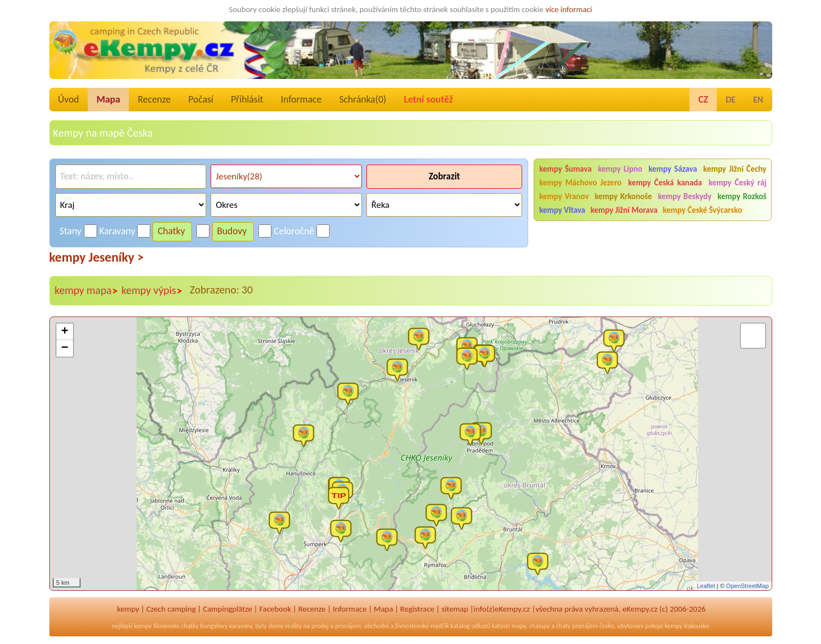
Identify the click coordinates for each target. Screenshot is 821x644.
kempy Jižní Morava (624, 210)
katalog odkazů (470, 626)
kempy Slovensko (157, 626)
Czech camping (171, 609)
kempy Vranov (564, 196)
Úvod (69, 99)
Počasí (201, 99)
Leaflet (706, 586)
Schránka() (363, 99)
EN (758, 100)
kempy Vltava (562, 210)
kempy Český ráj (738, 183)
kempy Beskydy (685, 196)
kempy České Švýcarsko (702, 210)
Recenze (154, 99)
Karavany (117, 231)
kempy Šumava (565, 169)
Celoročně (294, 231)
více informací (568, 9)
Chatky (171, 231)
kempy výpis (152, 291)
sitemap (455, 609)
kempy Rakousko (687, 626)
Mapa (108, 99)
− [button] (64, 348)
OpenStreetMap (748, 586)
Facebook (275, 609)
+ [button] (64, 332)
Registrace (417, 609)
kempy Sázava (673, 169)
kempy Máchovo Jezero (580, 183)
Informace (301, 99)
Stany (71, 231)
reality (294, 626)
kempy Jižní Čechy (735, 169)
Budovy (232, 231)
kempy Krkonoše (623, 196)
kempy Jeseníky (97, 257)
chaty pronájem (577, 626)
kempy (128, 609)
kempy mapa (87, 291)
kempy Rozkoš (742, 196)
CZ (703, 99)
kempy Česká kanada (665, 183)
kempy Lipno (620, 169)
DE (731, 100)
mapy (519, 626)
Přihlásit (247, 99)
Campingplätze (228, 609)
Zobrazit (445, 176)
